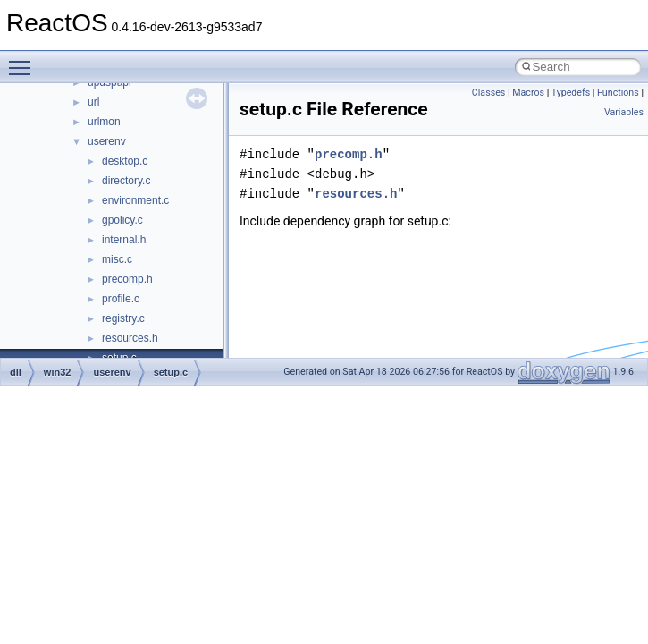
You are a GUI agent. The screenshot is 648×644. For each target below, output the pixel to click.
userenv (107, 141)
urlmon (104, 122)
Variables (624, 112)
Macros (528, 93)
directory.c (126, 181)
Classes (488, 93)
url (93, 102)
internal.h (124, 240)
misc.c (117, 259)
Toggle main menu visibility (24, 60)
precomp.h (127, 279)
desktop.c (125, 161)
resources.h (130, 338)
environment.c (135, 200)
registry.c (123, 318)
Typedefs (571, 93)
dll (16, 372)
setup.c (171, 372)
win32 (58, 372)
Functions (618, 93)
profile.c (121, 299)
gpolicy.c (122, 220)
